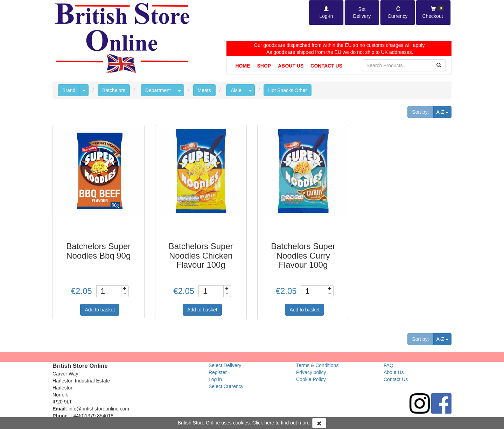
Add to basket (100, 310)
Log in (215, 379)
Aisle (236, 90)
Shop (264, 66)
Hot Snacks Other (288, 90)
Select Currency (226, 386)
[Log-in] (326, 13)
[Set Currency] (398, 13)
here (269, 423)
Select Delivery (225, 365)
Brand (69, 90)
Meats (204, 90)
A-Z (444, 111)
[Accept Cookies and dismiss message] (319, 423)
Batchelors (114, 90)
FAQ (388, 365)
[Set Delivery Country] (362, 13)
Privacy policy (311, 372)
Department (158, 90)
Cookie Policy (311, 379)
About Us (291, 66)
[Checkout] (433, 13)
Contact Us (326, 66)
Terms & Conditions (317, 365)
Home (243, 66)
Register (218, 372)
